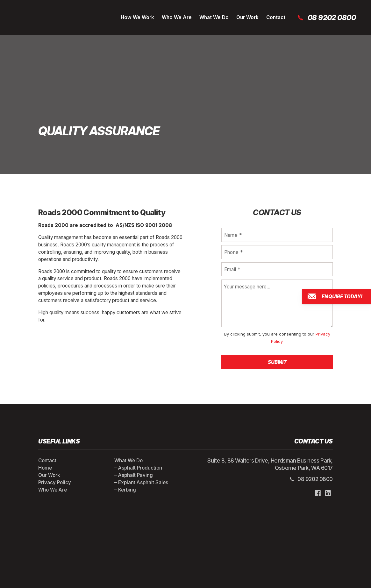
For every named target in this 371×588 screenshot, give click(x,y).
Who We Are (177, 17)
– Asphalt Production (138, 468)
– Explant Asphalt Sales (141, 482)
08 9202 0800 (326, 18)
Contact (276, 17)
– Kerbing (125, 490)
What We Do (214, 17)
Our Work (247, 17)
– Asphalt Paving (134, 475)
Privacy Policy (55, 482)
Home (45, 468)
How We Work (137, 17)
